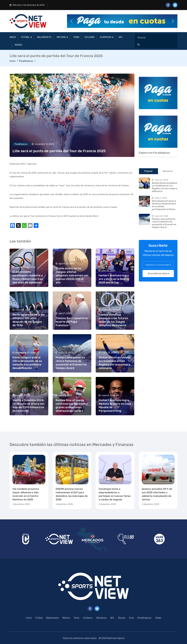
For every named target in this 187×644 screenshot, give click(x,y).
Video (158, 618)
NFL (121, 37)
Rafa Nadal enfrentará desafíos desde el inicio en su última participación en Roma (164, 205)
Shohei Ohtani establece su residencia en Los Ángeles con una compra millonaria (164, 187)
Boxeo (18, 45)
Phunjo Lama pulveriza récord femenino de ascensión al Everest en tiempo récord (164, 223)
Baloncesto (44, 37)
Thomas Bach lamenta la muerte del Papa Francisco (72, 322)
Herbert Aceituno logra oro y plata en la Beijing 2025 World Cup (114, 279)
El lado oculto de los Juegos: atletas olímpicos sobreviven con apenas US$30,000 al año (72, 275)
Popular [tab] (148, 171)
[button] (122, 21)
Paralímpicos (26, 61)
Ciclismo (90, 37)
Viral (131, 618)
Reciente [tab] (168, 171)
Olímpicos (106, 37)
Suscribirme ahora (158, 273)
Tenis (76, 37)
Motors (61, 37)
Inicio (13, 37)
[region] (158, 93)
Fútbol (25, 37)
